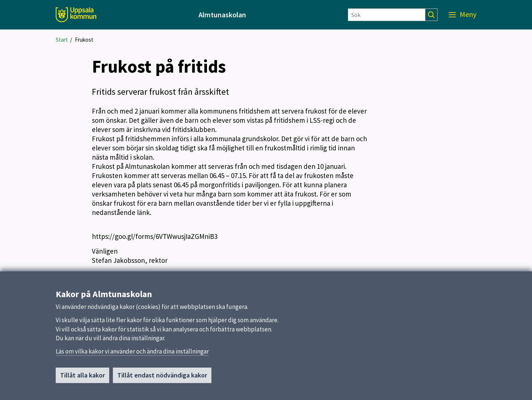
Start (62, 40)
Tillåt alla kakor (82, 378)
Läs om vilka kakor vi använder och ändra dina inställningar (132, 354)
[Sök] (387, 15)
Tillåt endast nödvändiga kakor (162, 378)
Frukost (84, 40)
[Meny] (462, 15)
